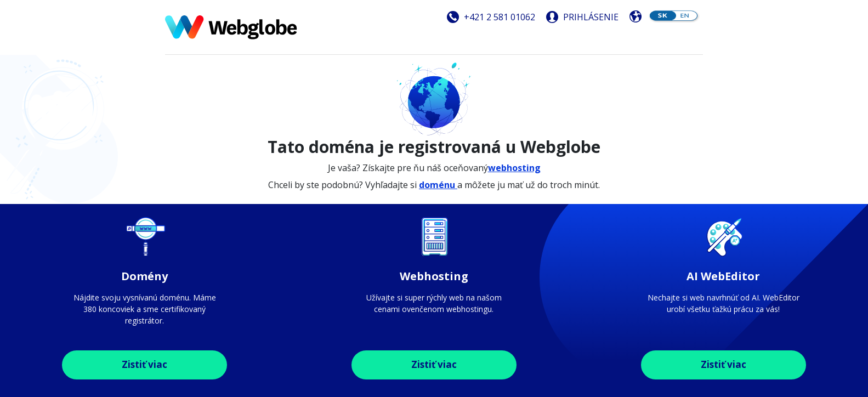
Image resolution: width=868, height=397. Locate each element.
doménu (438, 185)
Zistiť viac (144, 364)
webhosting (514, 168)
